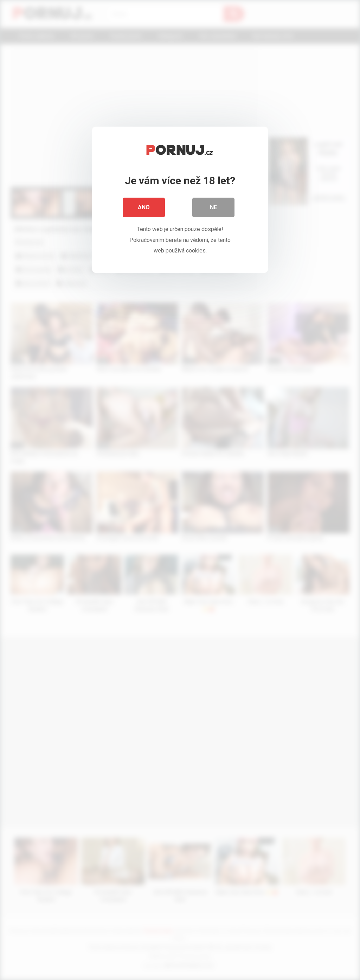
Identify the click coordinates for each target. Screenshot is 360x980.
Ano (144, 207)
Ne (213, 207)
